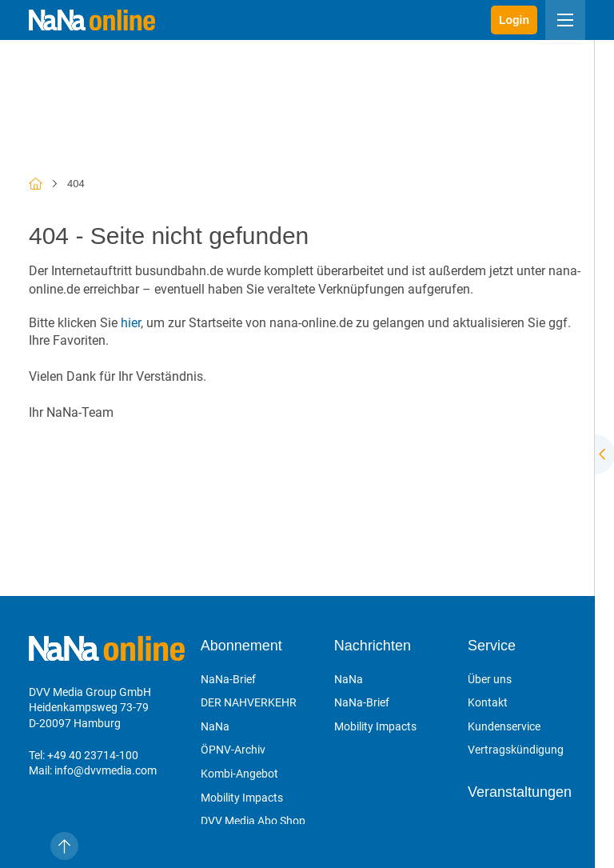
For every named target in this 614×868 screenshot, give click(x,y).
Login (514, 20)
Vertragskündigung (516, 750)
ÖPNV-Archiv (233, 750)
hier (131, 323)
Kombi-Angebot (239, 774)
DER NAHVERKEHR (249, 702)
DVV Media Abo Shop (253, 821)
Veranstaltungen (520, 792)
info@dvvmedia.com (106, 770)
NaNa (215, 726)
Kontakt (488, 702)
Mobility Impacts (242, 798)
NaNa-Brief (228, 679)
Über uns (490, 679)
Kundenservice (504, 726)
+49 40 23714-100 (93, 755)
